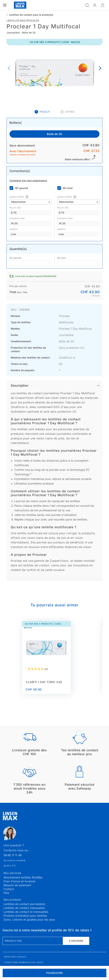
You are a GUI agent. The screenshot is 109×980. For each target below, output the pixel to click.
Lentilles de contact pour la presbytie (31, 15)
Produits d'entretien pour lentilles (25, 916)
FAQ (6, 893)
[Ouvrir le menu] (5, 5)
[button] (95, 5)
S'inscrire (76, 941)
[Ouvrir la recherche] (87, 5)
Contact (9, 889)
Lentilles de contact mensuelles (24, 908)
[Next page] (99, 69)
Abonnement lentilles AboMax (23, 877)
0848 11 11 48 (13, 855)
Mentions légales (15, 957)
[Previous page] (10, 69)
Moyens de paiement (17, 885)
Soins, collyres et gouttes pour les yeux (29, 920)
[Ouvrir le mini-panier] (102, 5)
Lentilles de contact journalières (24, 904)
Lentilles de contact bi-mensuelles (26, 912)
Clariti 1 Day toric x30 (44, 682)
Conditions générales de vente (24, 962)
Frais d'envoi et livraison (19, 881)
